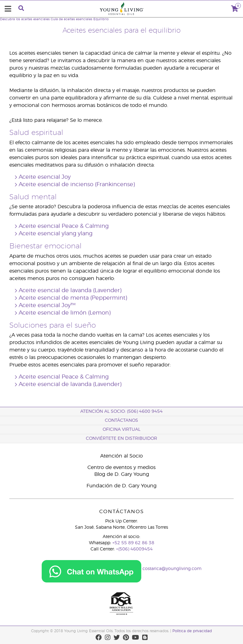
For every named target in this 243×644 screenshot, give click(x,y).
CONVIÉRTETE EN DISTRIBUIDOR (121, 439)
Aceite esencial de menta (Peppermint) (73, 298)
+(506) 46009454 (134, 549)
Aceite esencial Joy (45, 177)
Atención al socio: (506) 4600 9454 (121, 412)
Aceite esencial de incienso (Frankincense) (77, 185)
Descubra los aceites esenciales (25, 19)
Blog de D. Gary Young (122, 474)
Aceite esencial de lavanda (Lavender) (70, 291)
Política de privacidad (192, 631)
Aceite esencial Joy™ (47, 306)
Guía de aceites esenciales (72, 19)
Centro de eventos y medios (121, 467)
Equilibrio (101, 19)
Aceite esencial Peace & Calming (64, 226)
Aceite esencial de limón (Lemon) (65, 313)
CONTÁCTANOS (121, 421)
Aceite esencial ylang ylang (56, 234)
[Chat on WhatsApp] (91, 569)
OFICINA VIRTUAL (121, 430)
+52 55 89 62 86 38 (133, 543)
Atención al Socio (121, 456)
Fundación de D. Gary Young (121, 486)
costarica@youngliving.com (172, 569)
